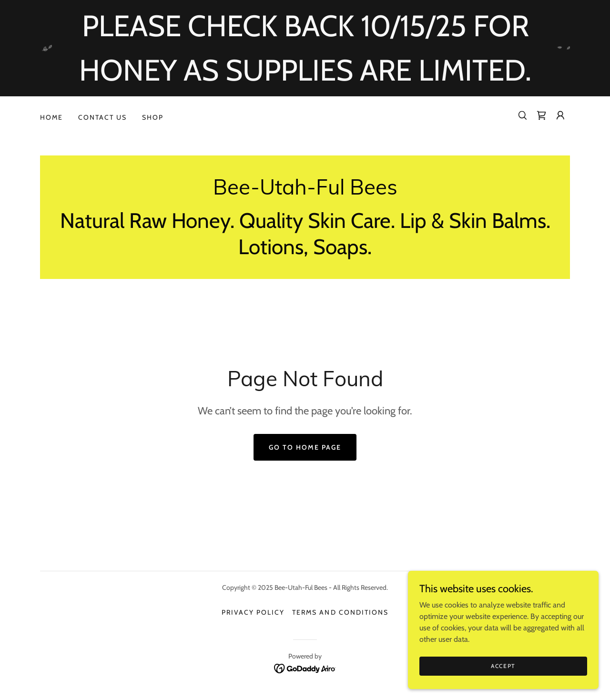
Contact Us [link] (102, 117)
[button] (560, 115)
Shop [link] (153, 117)
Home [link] (51, 117)
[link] (541, 115)
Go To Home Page (305, 447)
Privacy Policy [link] (253, 612)
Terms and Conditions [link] (340, 612)
